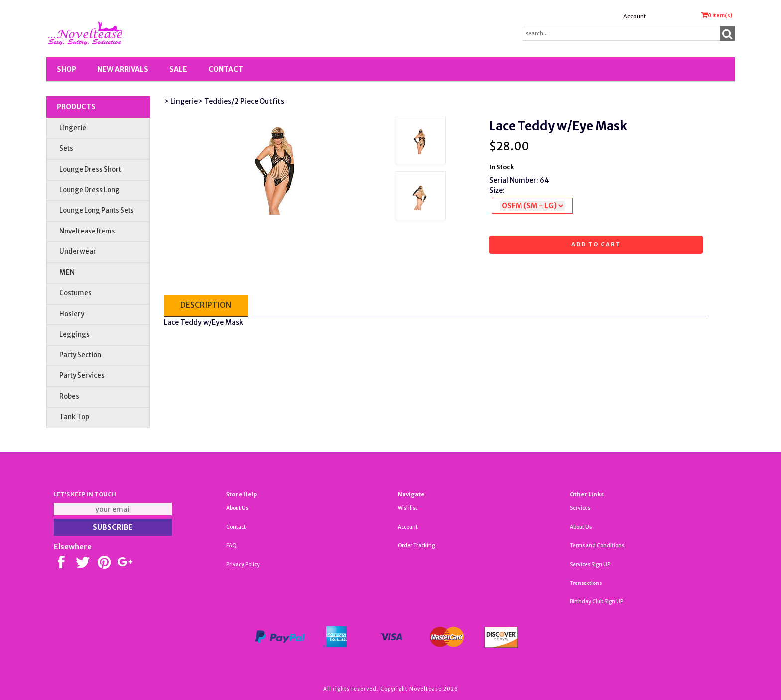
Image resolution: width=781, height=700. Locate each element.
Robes (69, 397)
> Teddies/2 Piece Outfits (241, 101)
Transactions (586, 583)
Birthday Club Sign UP (596, 602)
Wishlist (408, 508)
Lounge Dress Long (89, 190)
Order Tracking (416, 545)
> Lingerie (181, 101)
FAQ (231, 545)
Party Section (80, 355)
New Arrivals (123, 69)
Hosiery (72, 314)
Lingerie (73, 128)
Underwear (78, 252)
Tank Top (74, 417)
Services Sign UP (590, 564)
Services (580, 508)
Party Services (82, 376)
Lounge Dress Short (90, 170)
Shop (66, 69)
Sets (66, 149)
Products (76, 107)
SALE (178, 69)
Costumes (75, 293)
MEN (67, 273)
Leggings (74, 334)
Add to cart (596, 244)
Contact (226, 69)
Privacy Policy (243, 564)
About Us (237, 508)
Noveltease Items (87, 231)
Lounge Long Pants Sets (97, 210)
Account (634, 16)
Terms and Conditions (597, 545)
